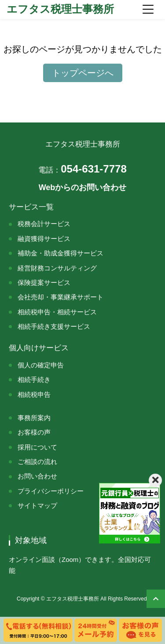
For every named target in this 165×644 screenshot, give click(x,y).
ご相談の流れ (37, 462)
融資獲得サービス (44, 239)
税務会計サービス (44, 224)
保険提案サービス (44, 282)
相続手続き (34, 380)
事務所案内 (34, 418)
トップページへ (83, 73)
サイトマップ (37, 505)
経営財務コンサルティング (57, 268)
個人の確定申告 (41, 365)
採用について (37, 447)
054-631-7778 (82, 169)
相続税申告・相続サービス (57, 312)
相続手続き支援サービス (54, 326)
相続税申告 (34, 394)
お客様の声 (34, 432)
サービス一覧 (31, 207)
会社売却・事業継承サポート (60, 297)
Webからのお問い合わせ (83, 187)
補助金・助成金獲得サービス (60, 253)
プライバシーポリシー (51, 491)
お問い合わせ (37, 476)
